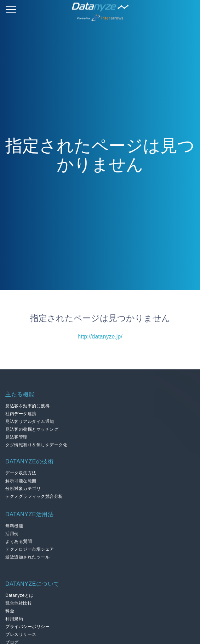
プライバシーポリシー (27, 627)
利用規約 (14, 619)
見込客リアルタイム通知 (30, 422)
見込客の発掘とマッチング (32, 429)
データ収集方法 (21, 473)
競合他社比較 (19, 603)
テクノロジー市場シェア (30, 549)
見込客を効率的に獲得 (27, 406)
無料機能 (14, 526)
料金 (10, 611)
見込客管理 (16, 437)
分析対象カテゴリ (23, 489)
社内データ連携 (21, 414)
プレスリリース (21, 634)
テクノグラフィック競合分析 (34, 496)
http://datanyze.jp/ (100, 337)
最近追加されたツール (27, 557)
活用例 (12, 534)
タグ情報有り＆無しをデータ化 (36, 445)
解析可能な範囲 (21, 481)
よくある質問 (19, 541)
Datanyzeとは (19, 595)
